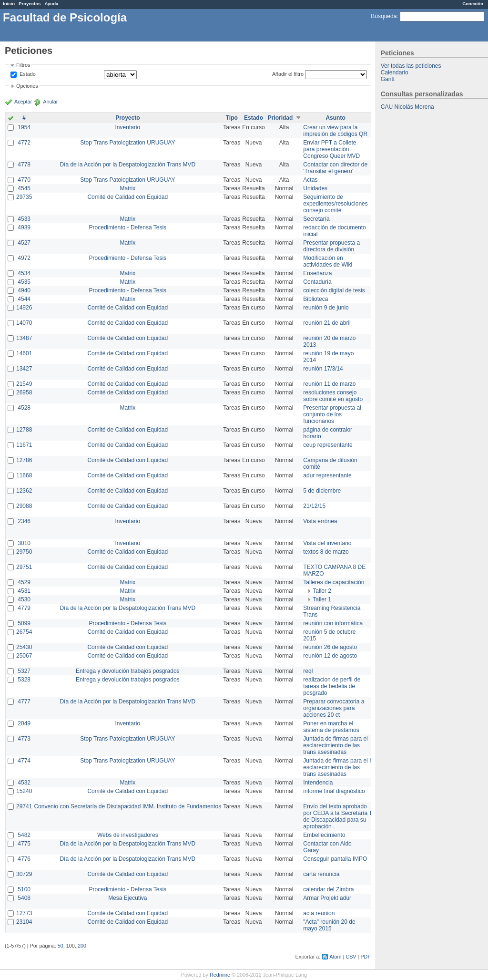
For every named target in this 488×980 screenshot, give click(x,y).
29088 (24, 506)
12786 (24, 460)
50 (61, 946)
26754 (24, 632)
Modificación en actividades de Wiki (328, 261)
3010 (24, 543)
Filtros (23, 65)
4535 (24, 282)
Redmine (220, 975)
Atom (335, 957)
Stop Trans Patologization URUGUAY (127, 143)
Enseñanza (317, 273)
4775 (24, 844)
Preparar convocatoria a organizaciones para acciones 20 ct (334, 708)
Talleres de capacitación (334, 582)
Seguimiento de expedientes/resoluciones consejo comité (335, 204)
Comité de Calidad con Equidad (127, 197)
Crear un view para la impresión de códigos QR (335, 131)
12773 (24, 913)
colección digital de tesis (334, 290)
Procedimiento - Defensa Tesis (128, 227)
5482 (24, 835)
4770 (24, 180)
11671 (24, 445)
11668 (24, 475)
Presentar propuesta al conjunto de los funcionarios (332, 414)
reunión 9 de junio (326, 308)
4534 (24, 273)
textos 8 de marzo (326, 552)
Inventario (127, 127)
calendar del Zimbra (328, 889)
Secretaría (316, 219)
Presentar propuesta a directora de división (331, 246)
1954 (24, 127)
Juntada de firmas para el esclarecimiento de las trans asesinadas (335, 745)
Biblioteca (315, 299)
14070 (24, 323)
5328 (24, 680)
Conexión (473, 4)
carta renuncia (321, 874)
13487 (24, 338)
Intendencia (318, 783)
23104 (24, 922)
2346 (24, 521)
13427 (24, 369)
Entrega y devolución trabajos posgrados (127, 671)
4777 (24, 701)
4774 (24, 761)
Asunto (335, 118)
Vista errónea (320, 521)
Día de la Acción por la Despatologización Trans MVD (127, 165)
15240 (24, 791)
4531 (24, 591)
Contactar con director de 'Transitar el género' (335, 168)
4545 (24, 188)
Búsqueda (384, 16)
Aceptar (23, 102)
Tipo (232, 118)
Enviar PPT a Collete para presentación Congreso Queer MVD (331, 149)
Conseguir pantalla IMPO (335, 859)
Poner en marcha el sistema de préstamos (331, 727)
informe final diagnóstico (334, 791)
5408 (24, 898)
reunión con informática (333, 623)
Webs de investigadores (128, 835)
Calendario (395, 72)
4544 (24, 299)
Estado (28, 74)
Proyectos (30, 4)
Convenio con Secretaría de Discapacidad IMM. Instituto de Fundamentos (127, 806)
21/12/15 (314, 506)
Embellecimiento (324, 835)
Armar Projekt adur (327, 898)
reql (308, 671)
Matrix (127, 188)
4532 (24, 783)
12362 (24, 491)
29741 (24, 806)
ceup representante (328, 445)
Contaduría (317, 282)
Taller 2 (322, 591)
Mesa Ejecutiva (127, 898)
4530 (24, 599)
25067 (24, 656)
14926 (24, 308)
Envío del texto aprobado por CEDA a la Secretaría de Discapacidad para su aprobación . (335, 816)
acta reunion (319, 913)
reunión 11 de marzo (329, 384)
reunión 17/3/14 (323, 369)
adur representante (327, 475)
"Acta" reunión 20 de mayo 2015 (329, 925)
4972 (24, 258)
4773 (24, 739)
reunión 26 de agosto (330, 647)
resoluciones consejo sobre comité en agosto (333, 396)
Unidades (315, 188)
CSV (351, 957)
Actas (310, 180)
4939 (24, 227)
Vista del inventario (327, 543)
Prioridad (280, 118)
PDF (366, 957)
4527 (24, 243)
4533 (24, 219)
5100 (24, 889)
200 (82, 946)
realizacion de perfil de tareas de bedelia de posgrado (332, 686)
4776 (24, 859)
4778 (24, 165)
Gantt (388, 79)
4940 (24, 290)
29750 (24, 552)
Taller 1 (322, 599)
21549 (24, 384)
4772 (24, 143)
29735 (24, 197)
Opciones (27, 86)
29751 (24, 567)
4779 (24, 608)
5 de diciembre (322, 491)
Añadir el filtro (288, 74)
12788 (24, 430)
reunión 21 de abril (327, 323)
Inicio (9, 4)
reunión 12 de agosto (330, 656)
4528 (24, 408)
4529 (24, 582)
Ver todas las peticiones (411, 66)
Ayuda (51, 4)
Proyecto (127, 118)
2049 (24, 723)
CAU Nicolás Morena (407, 107)
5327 (24, 671)
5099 (24, 623)
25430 (24, 647)
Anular (50, 102)
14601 (24, 353)
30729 (24, 874)
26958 (24, 392)
